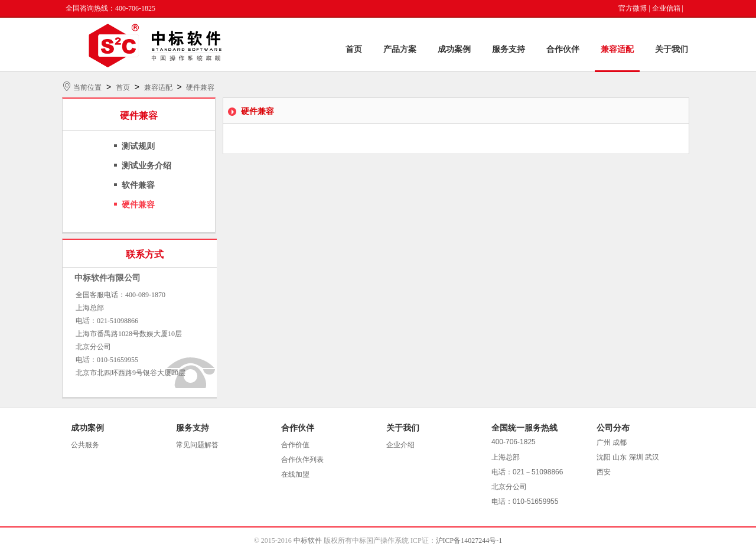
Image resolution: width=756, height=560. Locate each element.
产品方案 (400, 49)
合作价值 (295, 445)
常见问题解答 (197, 445)
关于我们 (672, 49)
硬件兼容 (200, 87)
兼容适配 (617, 49)
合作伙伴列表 (302, 460)
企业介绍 (400, 445)
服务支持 (509, 49)
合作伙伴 (563, 49)
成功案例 (454, 49)
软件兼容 (138, 185)
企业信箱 (666, 8)
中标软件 (308, 541)
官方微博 (633, 8)
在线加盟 (295, 474)
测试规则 (138, 146)
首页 (354, 49)
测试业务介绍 (146, 166)
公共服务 (85, 445)
